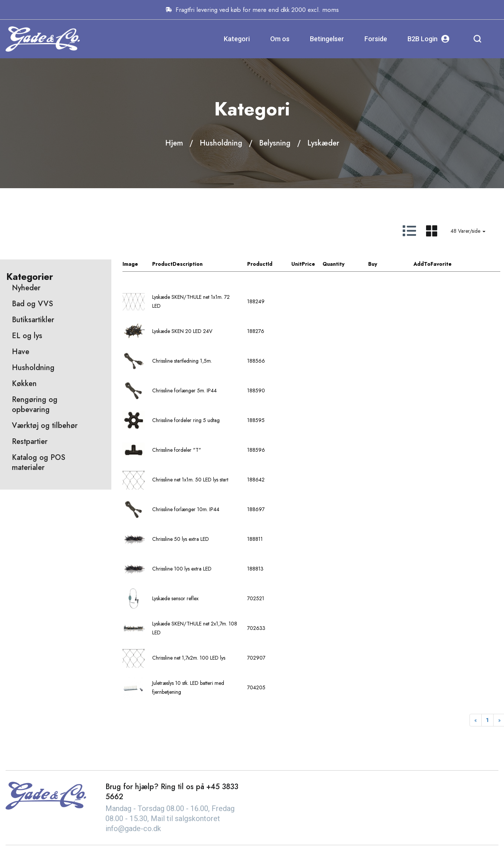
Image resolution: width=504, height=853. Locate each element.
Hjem (174, 143)
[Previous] (476, 720)
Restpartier (30, 442)
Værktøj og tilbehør (45, 426)
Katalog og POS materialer (39, 463)
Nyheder (26, 288)
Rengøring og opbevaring (35, 405)
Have (21, 352)
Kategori (237, 39)
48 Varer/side (468, 231)
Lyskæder (323, 143)
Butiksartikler (33, 320)
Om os (280, 39)
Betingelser (327, 39)
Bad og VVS (32, 304)
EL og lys (27, 336)
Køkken (24, 384)
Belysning (275, 143)
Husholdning (221, 143)
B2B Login (428, 39)
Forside (376, 39)
